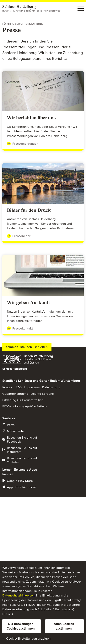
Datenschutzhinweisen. (19, 595)
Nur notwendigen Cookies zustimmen (21, 626)
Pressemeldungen (23, 144)
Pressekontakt (20, 329)
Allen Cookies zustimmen (64, 626)
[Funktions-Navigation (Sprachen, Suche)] (81, 9)
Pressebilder (19, 236)
